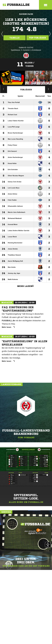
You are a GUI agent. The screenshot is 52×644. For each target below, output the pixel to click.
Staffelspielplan (4, 89)
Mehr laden (26, 286)
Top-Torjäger (38, 38)
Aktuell (49, 89)
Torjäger (26, 90)
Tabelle (15, 38)
